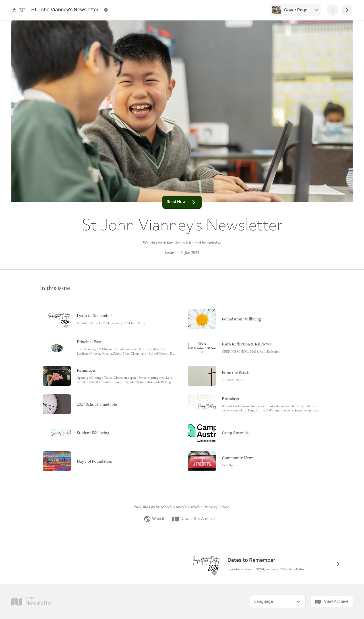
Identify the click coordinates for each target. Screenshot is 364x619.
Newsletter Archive (194, 519)
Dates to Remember (252, 560)
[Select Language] (278, 602)
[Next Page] (347, 10)
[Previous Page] (333, 10)
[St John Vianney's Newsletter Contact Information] (106, 10)
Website (155, 519)
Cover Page (296, 10)
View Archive (332, 602)
